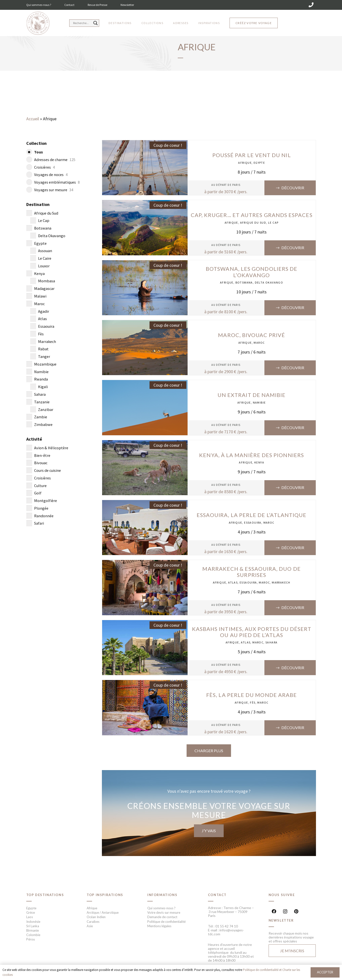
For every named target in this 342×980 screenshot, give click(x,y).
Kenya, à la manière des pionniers (252, 455)
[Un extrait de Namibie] (145, 383)
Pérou (31, 939)
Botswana (244, 282)
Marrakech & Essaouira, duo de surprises (251, 572)
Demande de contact (162, 917)
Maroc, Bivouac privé (252, 335)
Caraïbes (93, 922)
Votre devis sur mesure (164, 912)
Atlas (233, 582)
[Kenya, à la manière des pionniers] (145, 443)
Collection (36, 143)
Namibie (259, 402)
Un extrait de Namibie (252, 395)
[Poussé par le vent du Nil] (145, 143)
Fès (253, 702)
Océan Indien (96, 917)
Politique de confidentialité (166, 922)
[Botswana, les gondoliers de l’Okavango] (145, 264)
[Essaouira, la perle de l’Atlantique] (145, 503)
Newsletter (127, 5)
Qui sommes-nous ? (39, 5)
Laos (30, 917)
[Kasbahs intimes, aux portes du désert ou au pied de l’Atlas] (145, 623)
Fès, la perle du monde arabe (252, 695)
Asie (90, 926)
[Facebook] (274, 911)
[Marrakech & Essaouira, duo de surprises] (145, 563)
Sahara (271, 642)
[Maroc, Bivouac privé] (145, 323)
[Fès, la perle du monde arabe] (145, 683)
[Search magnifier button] (96, 23)
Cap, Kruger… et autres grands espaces (252, 215)
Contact (69, 5)
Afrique (245, 163)
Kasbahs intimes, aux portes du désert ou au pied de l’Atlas (252, 632)
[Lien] (38, 23)
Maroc (259, 343)
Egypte (259, 163)
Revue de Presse (97, 5)
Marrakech (281, 582)
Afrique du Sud (253, 223)
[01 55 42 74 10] (311, 5)
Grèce (31, 912)
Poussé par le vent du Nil (252, 155)
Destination (38, 204)
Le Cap (273, 223)
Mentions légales (159, 926)
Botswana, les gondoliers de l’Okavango (252, 272)
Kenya (259, 462)
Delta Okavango (269, 282)
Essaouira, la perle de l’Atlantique (252, 515)
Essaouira (253, 523)
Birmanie (33, 930)
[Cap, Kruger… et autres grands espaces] (145, 203)
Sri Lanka (33, 926)
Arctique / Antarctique (103, 912)
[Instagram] (285, 911)
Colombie (33, 935)
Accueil (33, 119)
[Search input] (82, 23)
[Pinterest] (296, 911)
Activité (34, 439)
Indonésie (33, 922)
